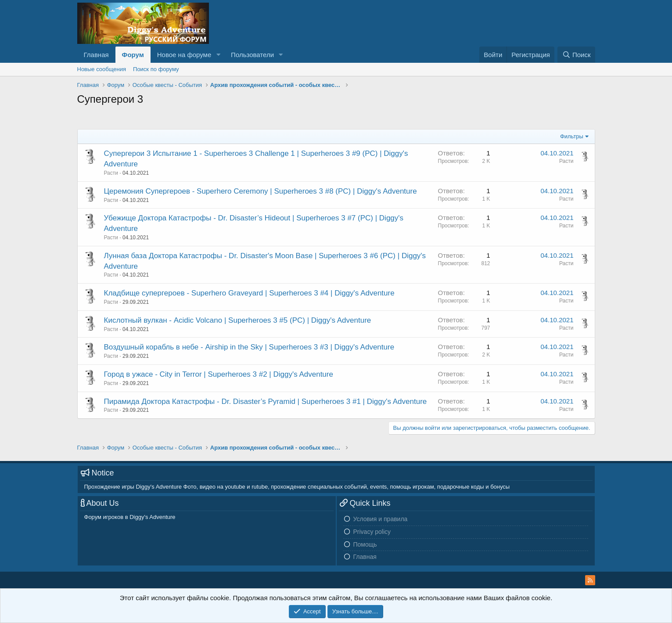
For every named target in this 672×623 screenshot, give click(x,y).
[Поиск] (576, 55)
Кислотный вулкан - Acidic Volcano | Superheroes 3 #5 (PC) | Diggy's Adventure (238, 320)
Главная (96, 55)
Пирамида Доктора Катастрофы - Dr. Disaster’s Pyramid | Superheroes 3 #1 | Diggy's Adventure (266, 402)
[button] (218, 55)
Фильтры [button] (572, 136)
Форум (133, 55)
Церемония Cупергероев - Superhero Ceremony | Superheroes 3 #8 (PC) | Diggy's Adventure (261, 191)
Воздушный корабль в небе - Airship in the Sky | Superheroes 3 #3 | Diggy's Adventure (249, 347)
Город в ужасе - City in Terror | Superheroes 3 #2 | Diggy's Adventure (219, 374)
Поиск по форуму (156, 69)
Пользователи (252, 55)
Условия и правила (381, 519)
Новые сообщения (102, 69)
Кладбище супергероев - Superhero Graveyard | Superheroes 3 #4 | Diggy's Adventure (249, 293)
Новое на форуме (184, 55)
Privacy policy (372, 532)
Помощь (365, 544)
